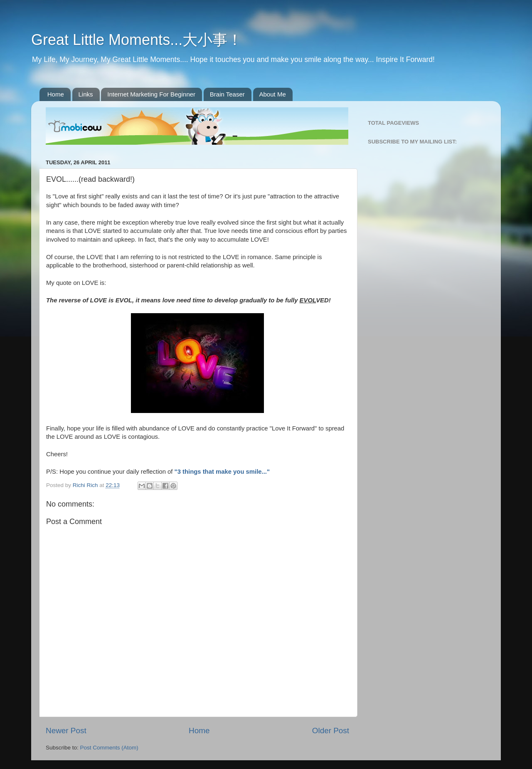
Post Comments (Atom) (109, 748)
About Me (273, 94)
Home (56, 94)
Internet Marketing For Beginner (151, 94)
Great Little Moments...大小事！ (137, 40)
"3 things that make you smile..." (222, 472)
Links (86, 94)
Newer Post (66, 731)
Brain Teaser (227, 94)
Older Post (331, 731)
